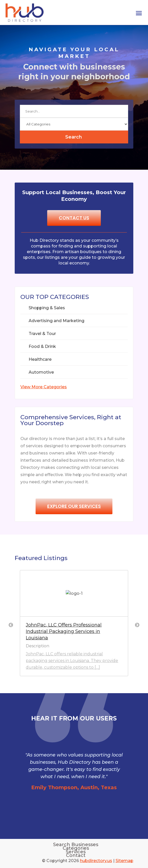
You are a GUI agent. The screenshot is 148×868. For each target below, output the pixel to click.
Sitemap (124, 861)
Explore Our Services (74, 506)
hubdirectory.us (96, 861)
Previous (11, 625)
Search (74, 137)
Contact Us (74, 218)
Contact (76, 855)
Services (76, 852)
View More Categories (44, 387)
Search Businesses (76, 845)
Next (137, 625)
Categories (76, 848)
